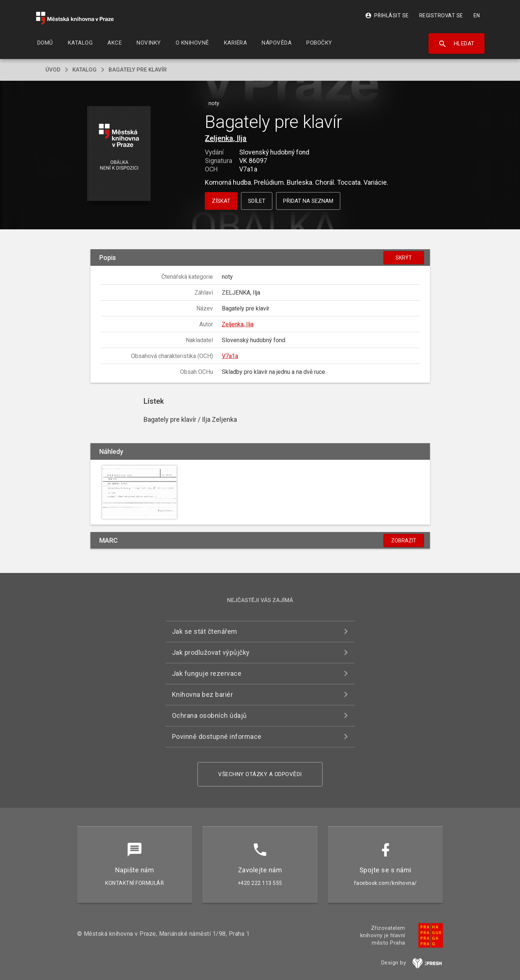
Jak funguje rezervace (207, 673)
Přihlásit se (387, 15)
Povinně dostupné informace (217, 736)
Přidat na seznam (308, 201)
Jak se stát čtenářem (205, 631)
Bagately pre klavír (138, 70)
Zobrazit (404, 541)
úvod (53, 70)
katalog (85, 70)
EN (477, 15)
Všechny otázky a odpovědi (260, 774)
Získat (221, 201)
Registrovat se (441, 15)
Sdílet (257, 201)
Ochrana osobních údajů (209, 715)
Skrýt (404, 258)
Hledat (456, 44)
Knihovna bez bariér (203, 694)
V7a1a (230, 356)
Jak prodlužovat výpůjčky (211, 652)
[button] (119, 154)
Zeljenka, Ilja (226, 138)
